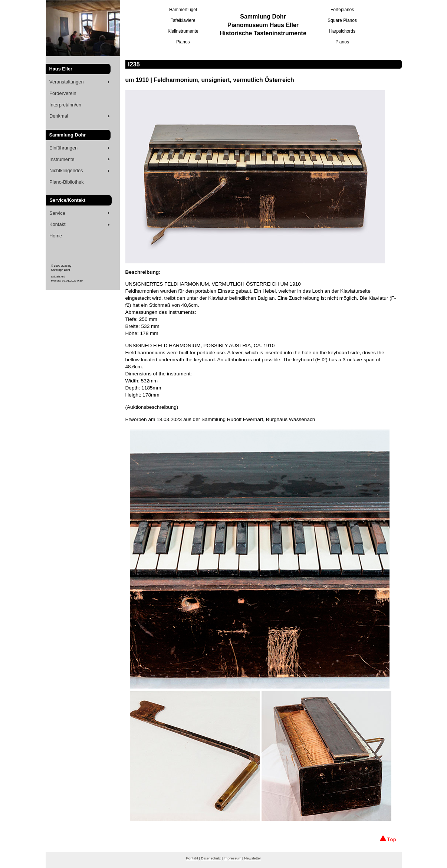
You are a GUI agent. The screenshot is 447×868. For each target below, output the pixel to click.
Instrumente (62, 159)
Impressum (232, 858)
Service (57, 213)
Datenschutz (211, 858)
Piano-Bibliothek (66, 182)
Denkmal (59, 116)
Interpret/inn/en (65, 105)
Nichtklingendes (66, 170)
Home (56, 236)
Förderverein (63, 93)
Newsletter (252, 858)
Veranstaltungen (67, 82)
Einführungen (63, 148)
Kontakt (57, 224)
